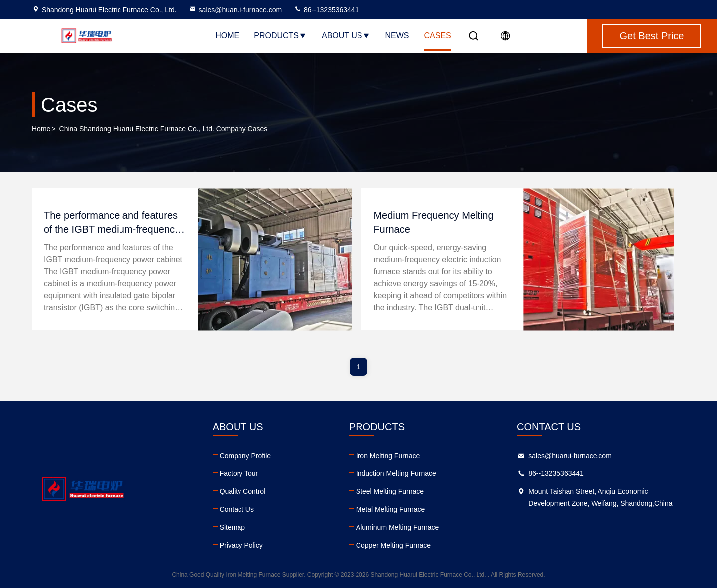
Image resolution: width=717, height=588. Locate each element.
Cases (438, 36)
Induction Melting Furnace (396, 473)
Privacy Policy (241, 545)
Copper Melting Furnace (393, 545)
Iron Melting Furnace (388, 456)
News (397, 36)
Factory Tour (239, 473)
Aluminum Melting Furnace (398, 527)
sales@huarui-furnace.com (236, 10)
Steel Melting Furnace (390, 491)
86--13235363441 (326, 10)
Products (280, 36)
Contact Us (237, 509)
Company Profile (245, 456)
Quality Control (243, 491)
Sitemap (232, 527)
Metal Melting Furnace (391, 509)
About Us (346, 36)
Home (227, 36)
